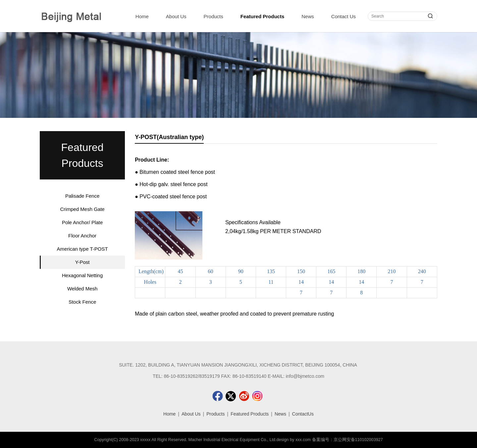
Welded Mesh (82, 289)
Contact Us (344, 16)
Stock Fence (82, 302)
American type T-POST (82, 249)
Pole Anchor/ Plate (82, 222)
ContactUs (303, 414)
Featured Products (263, 16)
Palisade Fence (82, 196)
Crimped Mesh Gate (82, 209)
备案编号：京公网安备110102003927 (347, 440)
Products (213, 16)
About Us (176, 16)
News (308, 16)
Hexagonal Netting (82, 275)
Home (142, 16)
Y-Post (82, 262)
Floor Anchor (82, 236)
